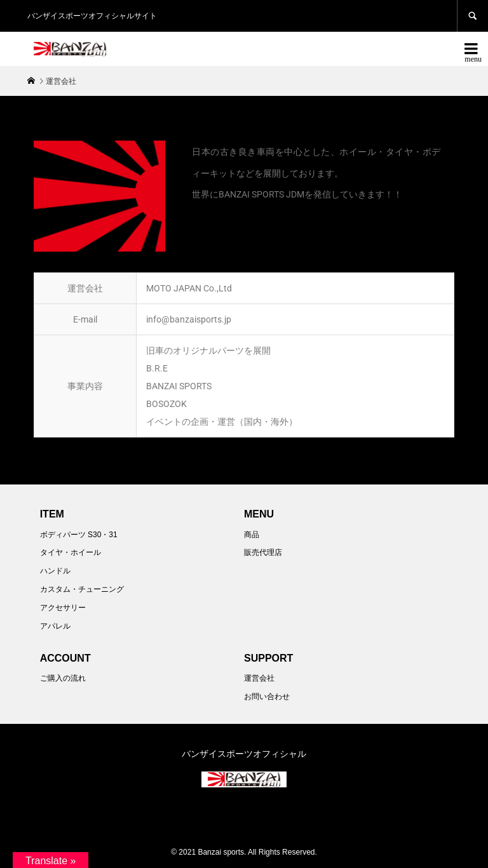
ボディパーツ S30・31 (79, 535)
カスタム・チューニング (82, 589)
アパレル (55, 626)
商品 (252, 535)
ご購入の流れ (63, 678)
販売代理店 (263, 552)
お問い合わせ (267, 697)
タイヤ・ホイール (71, 552)
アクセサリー (63, 608)
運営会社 (259, 678)
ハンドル (55, 571)
